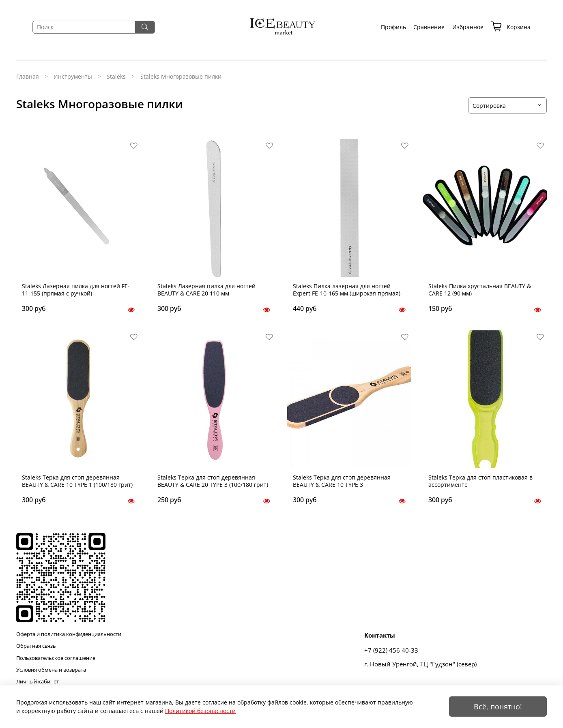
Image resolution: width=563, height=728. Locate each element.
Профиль (393, 27)
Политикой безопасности (200, 711)
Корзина (511, 27)
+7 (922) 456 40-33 (391, 650)
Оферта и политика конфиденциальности (69, 634)
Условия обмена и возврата (51, 670)
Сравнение (429, 27)
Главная (28, 76)
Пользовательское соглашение (56, 658)
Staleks (116, 76)
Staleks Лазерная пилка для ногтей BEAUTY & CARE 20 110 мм (206, 290)
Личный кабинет (38, 682)
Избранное (468, 27)
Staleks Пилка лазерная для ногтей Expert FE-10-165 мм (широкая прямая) (347, 290)
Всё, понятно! (498, 707)
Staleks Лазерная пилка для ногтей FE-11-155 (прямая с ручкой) (76, 290)
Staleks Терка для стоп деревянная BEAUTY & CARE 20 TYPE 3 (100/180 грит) (213, 481)
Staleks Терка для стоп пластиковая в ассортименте (480, 481)
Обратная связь (36, 646)
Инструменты (73, 76)
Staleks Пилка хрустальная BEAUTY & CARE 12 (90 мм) (480, 290)
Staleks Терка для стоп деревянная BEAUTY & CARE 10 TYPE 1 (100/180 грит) (77, 481)
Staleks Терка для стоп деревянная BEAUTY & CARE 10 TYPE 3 (342, 481)
